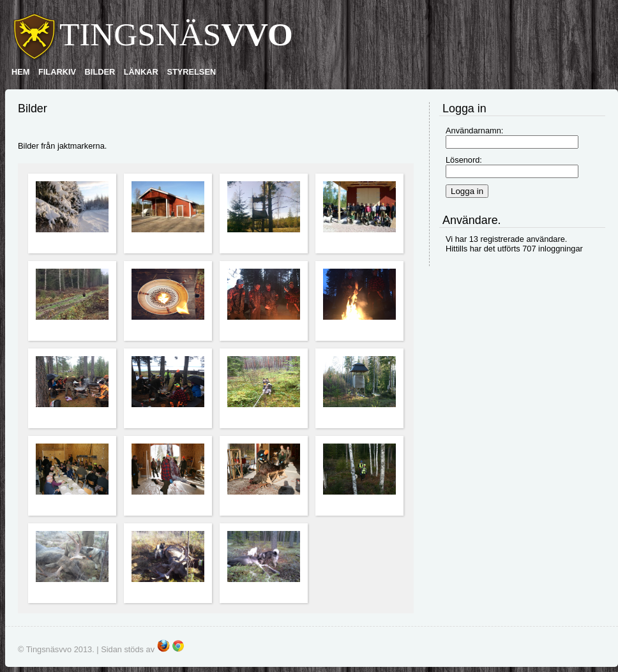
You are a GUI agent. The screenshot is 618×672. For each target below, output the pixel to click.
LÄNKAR (141, 72)
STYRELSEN (191, 72)
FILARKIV (57, 72)
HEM (20, 72)
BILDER (100, 72)
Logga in (467, 191)
